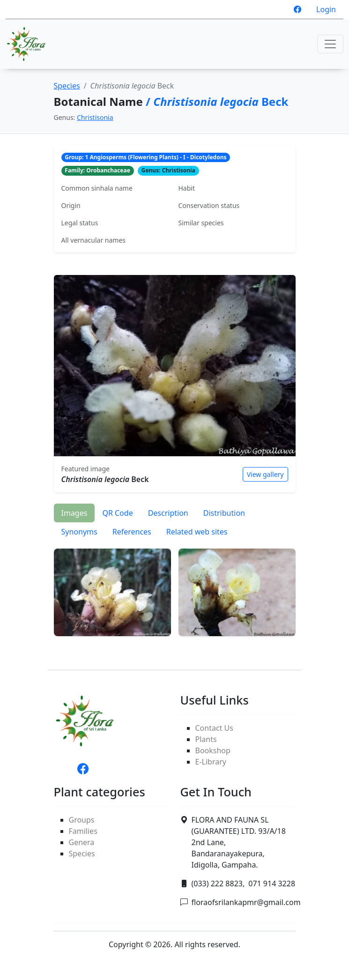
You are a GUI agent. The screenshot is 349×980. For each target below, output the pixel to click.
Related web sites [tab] (197, 532)
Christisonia (95, 117)
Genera (82, 842)
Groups (82, 820)
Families (83, 831)
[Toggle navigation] (330, 44)
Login (326, 9)
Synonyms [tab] (79, 532)
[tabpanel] (175, 589)
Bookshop (213, 750)
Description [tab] (168, 513)
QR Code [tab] (117, 513)
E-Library (211, 762)
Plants (206, 739)
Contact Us (214, 728)
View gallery (265, 474)
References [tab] (132, 532)
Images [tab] (74, 513)
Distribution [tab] (224, 513)
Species (67, 86)
